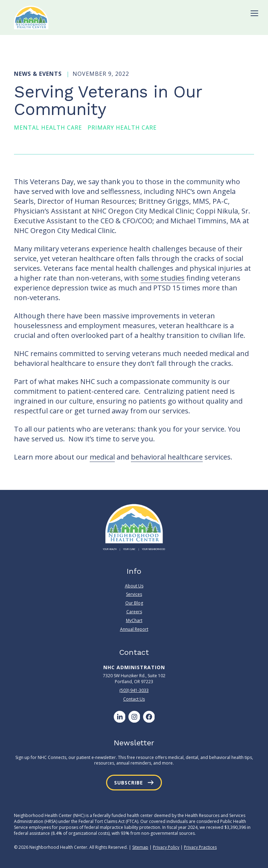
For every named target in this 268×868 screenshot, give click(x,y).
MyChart (134, 620)
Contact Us (134, 699)
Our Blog (134, 603)
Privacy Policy (166, 847)
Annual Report (134, 629)
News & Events (39, 74)
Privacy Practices (200, 847)
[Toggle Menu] (254, 13)
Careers (134, 612)
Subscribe (129, 783)
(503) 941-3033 (134, 690)
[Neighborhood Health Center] (31, 17)
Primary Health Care (122, 128)
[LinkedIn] (119, 717)
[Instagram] (134, 717)
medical (102, 457)
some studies (163, 278)
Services (134, 594)
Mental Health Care (48, 128)
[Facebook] (149, 717)
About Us (134, 586)
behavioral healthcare (167, 457)
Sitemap (140, 847)
